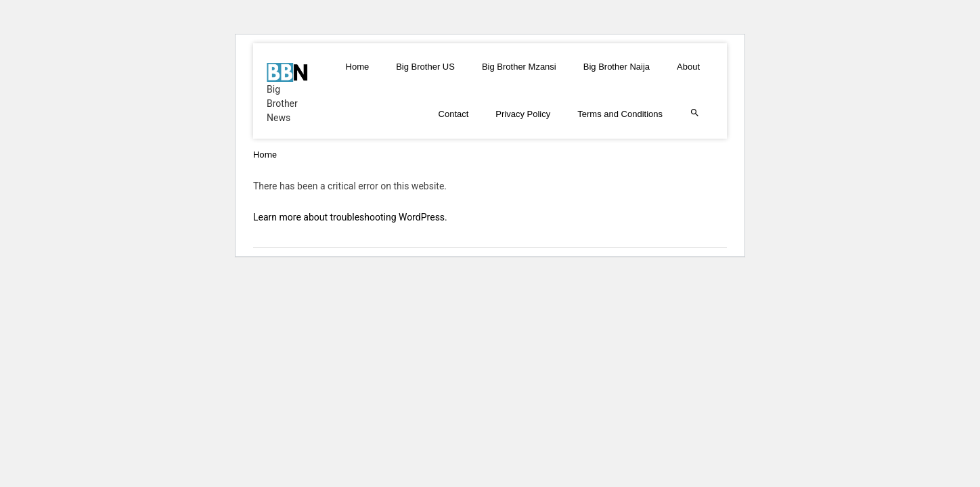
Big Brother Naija (617, 67)
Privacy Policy (523, 114)
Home (358, 67)
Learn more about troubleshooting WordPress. (350, 217)
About (688, 67)
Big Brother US (425, 67)
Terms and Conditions (620, 114)
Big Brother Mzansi (519, 67)
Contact (454, 114)
